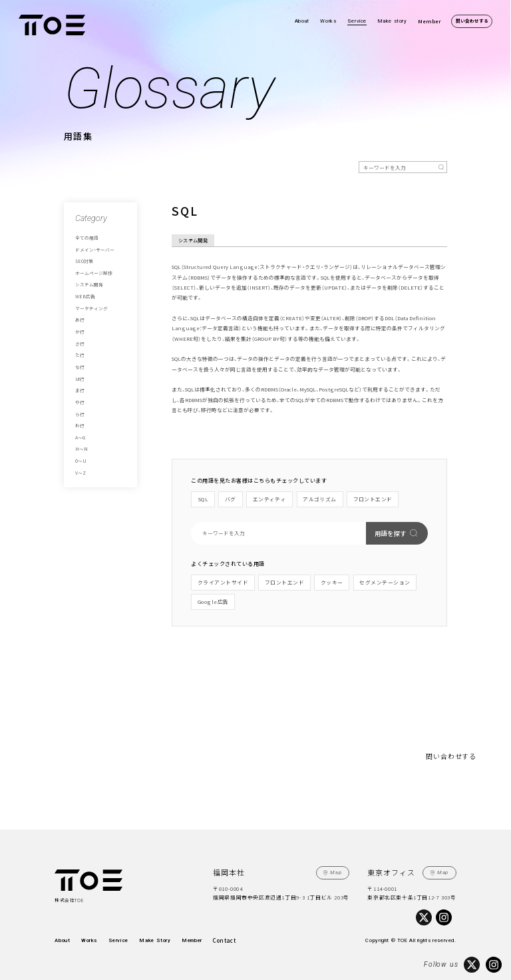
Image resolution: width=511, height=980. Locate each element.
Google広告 (213, 601)
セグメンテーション (385, 582)
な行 (80, 366)
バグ (230, 499)
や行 (80, 401)
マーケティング (91, 308)
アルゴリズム (319, 499)
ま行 (80, 389)
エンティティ (269, 499)
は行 (80, 377)
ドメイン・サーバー (95, 249)
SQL (203, 499)
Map (337, 872)
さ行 (80, 342)
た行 (80, 354)
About (302, 21)
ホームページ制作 (94, 272)
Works (328, 21)
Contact (222, 940)
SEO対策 (84, 261)
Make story (393, 21)
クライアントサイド (223, 582)
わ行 (80, 424)
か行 (80, 331)
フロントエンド (372, 499)
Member (429, 21)
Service (357, 21)
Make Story (153, 940)
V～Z (81, 471)
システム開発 (89, 284)
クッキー (332, 582)
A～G (80, 435)
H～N (80, 447)
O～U (81, 459)
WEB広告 (84, 296)
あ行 (80, 319)
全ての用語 (87, 238)
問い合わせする (472, 21)
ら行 (80, 412)
